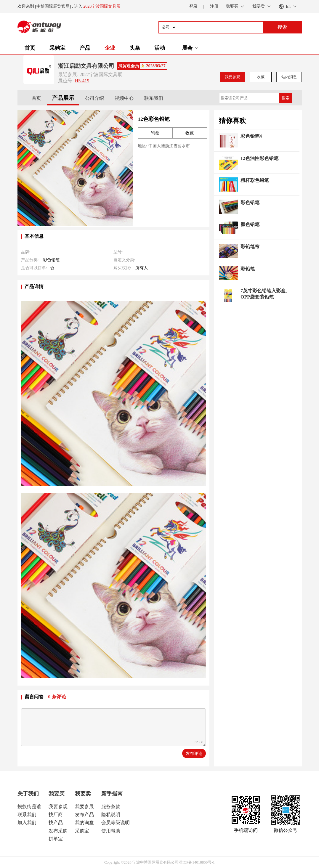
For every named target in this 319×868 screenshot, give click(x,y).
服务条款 (111, 807)
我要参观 (233, 77)
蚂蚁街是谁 (29, 807)
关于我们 (28, 794)
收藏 (261, 77)
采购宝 (57, 48)
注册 (214, 6)
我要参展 (84, 807)
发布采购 (58, 831)
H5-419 (82, 81)
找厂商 (56, 815)
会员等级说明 (116, 823)
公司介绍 (94, 98)
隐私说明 (111, 815)
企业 (110, 48)
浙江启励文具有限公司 (86, 66)
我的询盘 (84, 823)
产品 (85, 48)
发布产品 (84, 815)
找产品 (56, 823)
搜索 (286, 98)
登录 (193, 6)
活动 (160, 48)
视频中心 (124, 98)
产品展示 (63, 98)
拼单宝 (56, 839)
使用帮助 (111, 831)
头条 (135, 48)
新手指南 (112, 794)
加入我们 (27, 823)
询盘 (155, 133)
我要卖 (83, 794)
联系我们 (154, 98)
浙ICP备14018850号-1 (197, 862)
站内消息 (289, 77)
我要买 (57, 794)
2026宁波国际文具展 (102, 6)
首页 (30, 48)
